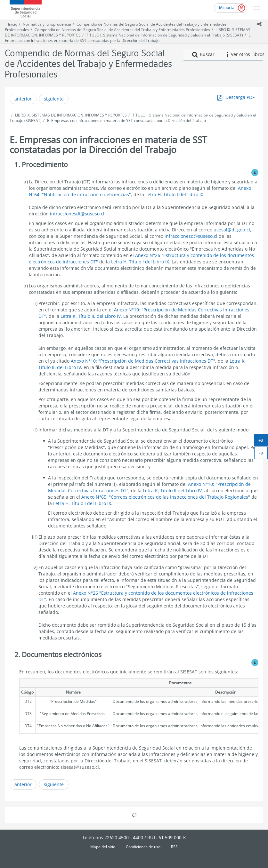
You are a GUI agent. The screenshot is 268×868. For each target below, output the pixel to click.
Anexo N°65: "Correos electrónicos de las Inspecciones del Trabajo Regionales (165, 497)
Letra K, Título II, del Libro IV (91, 316)
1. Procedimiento (41, 165)
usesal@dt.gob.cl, (232, 230)
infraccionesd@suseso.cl (191, 236)
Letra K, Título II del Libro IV (172, 490)
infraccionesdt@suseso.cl (77, 214)
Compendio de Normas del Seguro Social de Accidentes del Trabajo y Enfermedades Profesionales (122, 30)
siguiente (54, 99)
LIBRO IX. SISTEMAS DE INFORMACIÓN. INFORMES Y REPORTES (71, 115)
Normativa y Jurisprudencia (47, 24)
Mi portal (227, 8)
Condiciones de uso (143, 847)
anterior (23, 99)
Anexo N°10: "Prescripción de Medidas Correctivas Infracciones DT (142, 361)
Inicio (13, 24)
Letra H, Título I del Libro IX (140, 262)
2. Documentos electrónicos (58, 655)
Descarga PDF (240, 97)
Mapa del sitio (103, 847)
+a (263, 442)
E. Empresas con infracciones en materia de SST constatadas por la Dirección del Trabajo (128, 38)
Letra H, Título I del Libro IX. (175, 194)
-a (264, 454)
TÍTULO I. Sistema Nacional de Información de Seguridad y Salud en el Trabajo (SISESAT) (165, 35)
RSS (174, 847)
